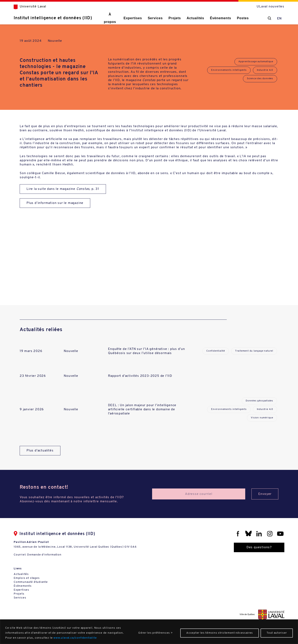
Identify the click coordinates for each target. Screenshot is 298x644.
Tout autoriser (277, 633)
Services (155, 18)
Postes (243, 18)
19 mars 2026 (31, 351)
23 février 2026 (33, 376)
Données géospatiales (259, 401)
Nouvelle (55, 41)
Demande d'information (44, 555)
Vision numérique (262, 418)
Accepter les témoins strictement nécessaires (220, 633)
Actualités (195, 18)
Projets (175, 18)
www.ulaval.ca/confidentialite (75, 638)
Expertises (133, 18)
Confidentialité (216, 351)
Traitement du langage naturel (254, 351)
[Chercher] (269, 18)
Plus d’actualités (40, 451)
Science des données (260, 79)
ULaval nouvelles (270, 7)
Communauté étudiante (31, 582)
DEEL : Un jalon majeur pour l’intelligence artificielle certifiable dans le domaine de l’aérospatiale (142, 409)
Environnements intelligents (229, 70)
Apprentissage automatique (256, 62)
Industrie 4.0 (265, 70)
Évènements (220, 18)
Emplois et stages (27, 578)
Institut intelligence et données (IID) (53, 18)
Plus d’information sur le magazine (55, 203)
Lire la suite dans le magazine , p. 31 (63, 189)
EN (279, 19)
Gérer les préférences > (155, 633)
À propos (110, 18)
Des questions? (259, 547)
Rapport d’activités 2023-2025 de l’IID (140, 376)
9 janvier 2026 (32, 409)
